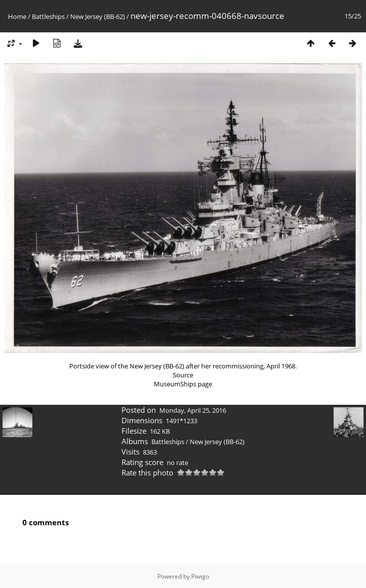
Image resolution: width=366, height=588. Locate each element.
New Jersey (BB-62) (98, 16)
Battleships (48, 16)
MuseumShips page (183, 384)
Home (17, 16)
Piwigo (200, 576)
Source (183, 375)
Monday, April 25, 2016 (193, 410)
